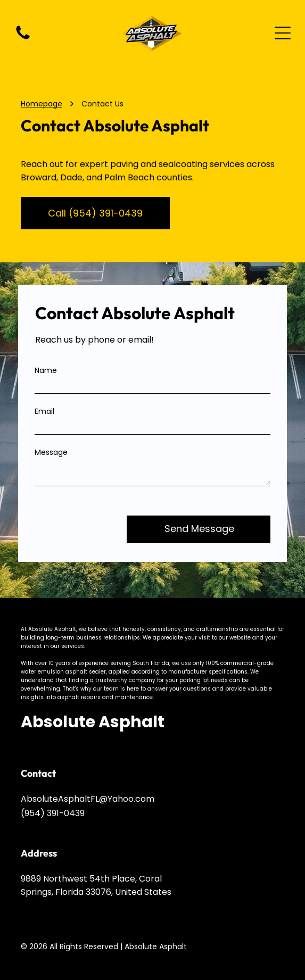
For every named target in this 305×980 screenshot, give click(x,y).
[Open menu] (283, 33)
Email (44, 411)
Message (51, 452)
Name (46, 370)
